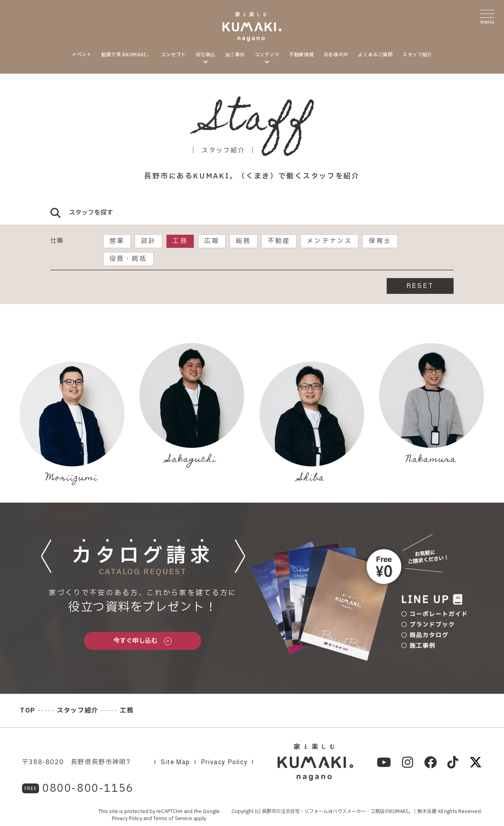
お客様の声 (336, 55)
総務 (243, 241)
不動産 (279, 241)
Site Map (175, 762)
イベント (82, 55)
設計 (148, 241)
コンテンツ (267, 55)
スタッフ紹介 (417, 55)
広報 (212, 241)
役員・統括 (128, 259)
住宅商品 (206, 55)
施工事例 (235, 55)
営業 (117, 241)
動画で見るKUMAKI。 (126, 55)
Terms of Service (173, 819)
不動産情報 (301, 55)
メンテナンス (329, 241)
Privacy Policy (224, 762)
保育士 (380, 241)
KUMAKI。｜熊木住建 (413, 811)
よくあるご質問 (375, 55)
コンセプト (173, 55)
